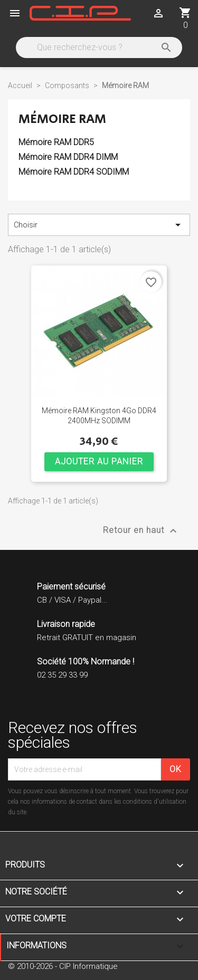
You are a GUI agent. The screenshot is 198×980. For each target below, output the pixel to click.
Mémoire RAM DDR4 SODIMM (74, 172)
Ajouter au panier (99, 462)
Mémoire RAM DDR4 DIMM (68, 157)
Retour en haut (141, 531)
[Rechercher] (98, 47)
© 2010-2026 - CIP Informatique (63, 966)
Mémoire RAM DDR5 (56, 142)
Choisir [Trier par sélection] (99, 225)
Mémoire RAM (62, 119)
